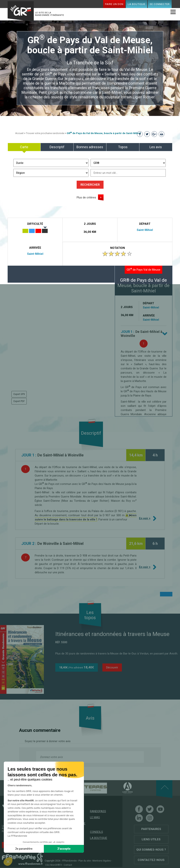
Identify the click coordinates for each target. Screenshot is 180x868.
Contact (68, 865)
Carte (24, 147)
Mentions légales (102, 861)
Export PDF (19, 401)
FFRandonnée (69, 861)
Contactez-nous (151, 860)
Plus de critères (86, 197)
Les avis (156, 147)
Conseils (96, 832)
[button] (8, 862)
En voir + (146, 519)
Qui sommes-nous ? (151, 850)
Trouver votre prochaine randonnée (45, 133)
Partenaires (151, 829)
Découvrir (112, 667)
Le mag (95, 817)
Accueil (19, 133)
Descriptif (57, 147)
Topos (123, 147)
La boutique (137, 4)
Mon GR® (21, 11)
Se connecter (160, 4)
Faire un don (114, 4)
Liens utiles (151, 839)
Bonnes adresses (90, 147)
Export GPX (19, 394)
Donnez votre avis (51, 757)
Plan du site (85, 861)
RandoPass (98, 811)
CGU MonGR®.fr (54, 865)
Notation (118, 248)
